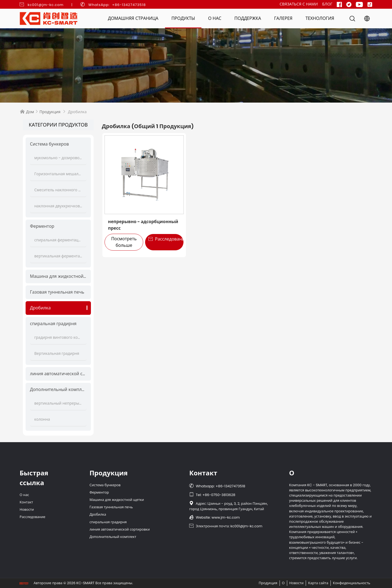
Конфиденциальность (352, 583)
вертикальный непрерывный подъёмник (58, 403)
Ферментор (42, 226)
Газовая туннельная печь (57, 292)
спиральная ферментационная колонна (58, 240)
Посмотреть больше (124, 242)
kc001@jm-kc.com (45, 5)
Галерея (283, 18)
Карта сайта (318, 583)
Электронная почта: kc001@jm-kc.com (226, 526)
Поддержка (248, 18)
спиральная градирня (53, 324)
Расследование (166, 239)
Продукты (183, 18)
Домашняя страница (133, 18)
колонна (42, 419)
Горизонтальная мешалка (58, 174)
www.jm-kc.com (226, 517)
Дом (30, 112)
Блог (327, 4)
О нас (215, 18)
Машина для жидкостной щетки (58, 276)
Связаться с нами (299, 4)
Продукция (50, 112)
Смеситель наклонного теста (58, 190)
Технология (320, 18)
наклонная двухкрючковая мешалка (58, 206)
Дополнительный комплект (58, 390)
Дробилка (40, 308)
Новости (27, 510)
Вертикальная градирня (57, 353)
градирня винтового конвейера (58, 337)
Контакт (26, 502)
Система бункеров (49, 144)
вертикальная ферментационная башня (58, 256)
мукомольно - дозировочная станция (58, 158)
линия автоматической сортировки (58, 374)
